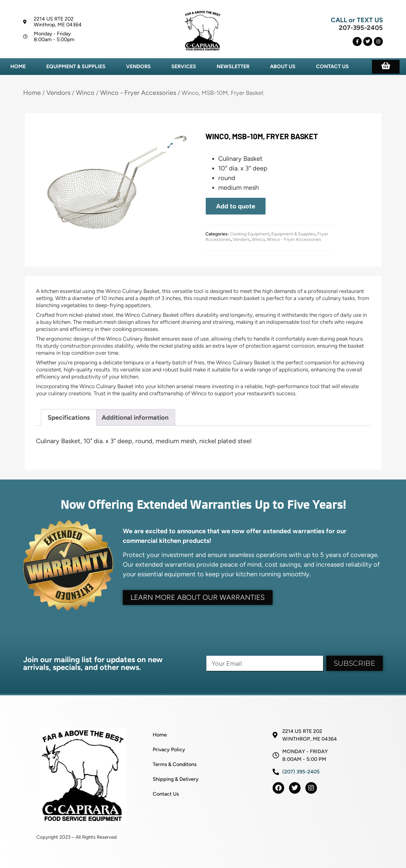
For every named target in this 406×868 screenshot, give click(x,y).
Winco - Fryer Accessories (138, 93)
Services (184, 66)
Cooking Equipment (250, 234)
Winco (85, 93)
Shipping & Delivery (176, 779)
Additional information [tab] (135, 417)
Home (18, 66)
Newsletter (233, 66)
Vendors (138, 66)
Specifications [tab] (69, 417)
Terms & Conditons (175, 764)
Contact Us (332, 66)
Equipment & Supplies (76, 66)
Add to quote (236, 206)
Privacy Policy (169, 749)
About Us (283, 66)
